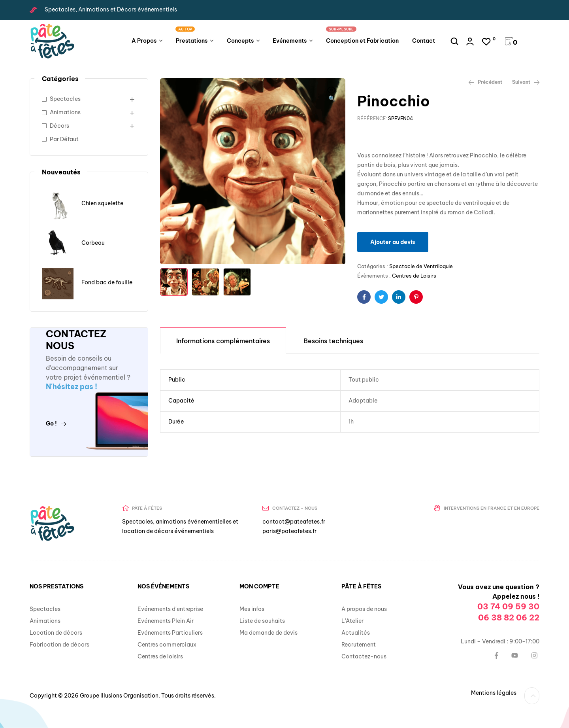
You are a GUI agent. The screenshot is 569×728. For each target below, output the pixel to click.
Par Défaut (64, 139)
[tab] (223, 340)
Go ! (56, 424)
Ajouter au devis (393, 242)
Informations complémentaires (223, 341)
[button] (332, 95)
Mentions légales (494, 693)
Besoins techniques (333, 341)
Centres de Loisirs (414, 276)
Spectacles (65, 99)
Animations (65, 112)
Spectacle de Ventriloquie (421, 266)
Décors (59, 126)
